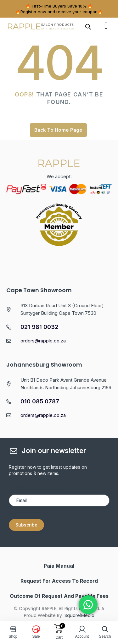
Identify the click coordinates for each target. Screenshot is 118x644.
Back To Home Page (58, 130)
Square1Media (79, 615)
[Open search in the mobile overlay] (88, 26)
